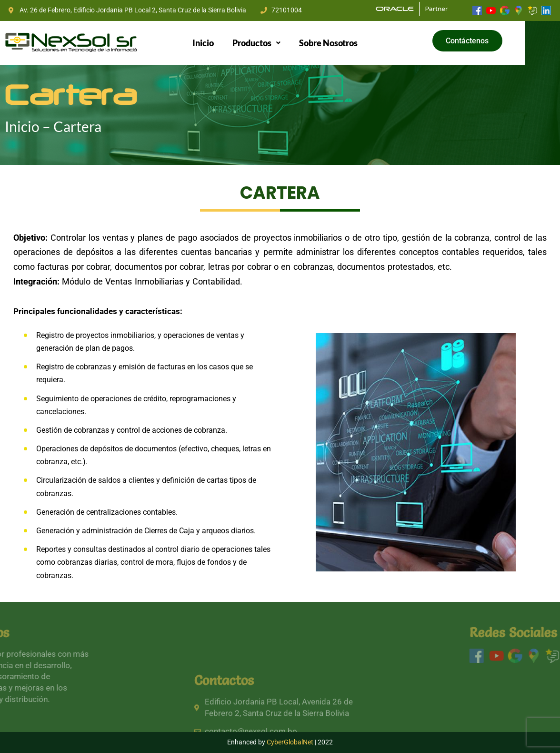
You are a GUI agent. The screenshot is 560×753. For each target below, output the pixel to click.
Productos (272, 43)
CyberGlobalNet (290, 742)
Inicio (219, 43)
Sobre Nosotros (345, 43)
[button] (272, 43)
